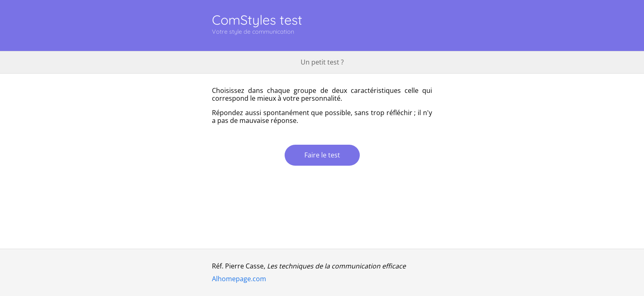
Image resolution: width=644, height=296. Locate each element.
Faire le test (322, 155)
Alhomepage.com (239, 279)
